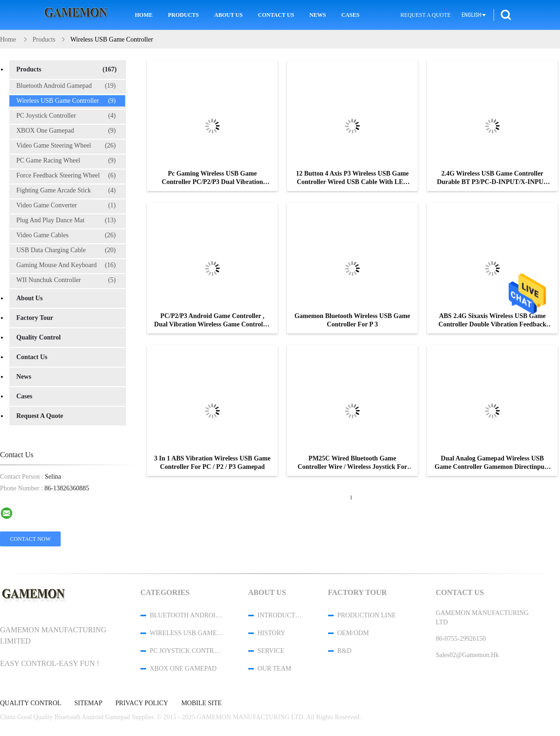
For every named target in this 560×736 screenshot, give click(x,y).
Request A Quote (426, 15)
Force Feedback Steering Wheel (66, 176)
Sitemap (88, 703)
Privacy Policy (142, 703)
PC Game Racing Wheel (66, 161)
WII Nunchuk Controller (66, 280)
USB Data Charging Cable (66, 250)
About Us (228, 15)
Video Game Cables (66, 235)
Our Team (274, 669)
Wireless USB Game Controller (66, 101)
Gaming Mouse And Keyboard (66, 265)
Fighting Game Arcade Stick (66, 191)
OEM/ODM (353, 633)
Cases (350, 15)
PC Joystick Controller (66, 116)
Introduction (280, 615)
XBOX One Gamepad (66, 131)
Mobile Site (201, 703)
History (272, 633)
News (318, 15)
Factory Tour (35, 318)
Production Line (367, 615)
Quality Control (38, 337)
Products (183, 15)
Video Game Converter (66, 205)
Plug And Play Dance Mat (66, 220)
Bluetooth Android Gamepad (66, 86)
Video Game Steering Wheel (66, 146)
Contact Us (276, 15)
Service (271, 651)
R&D (344, 651)
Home (144, 15)
